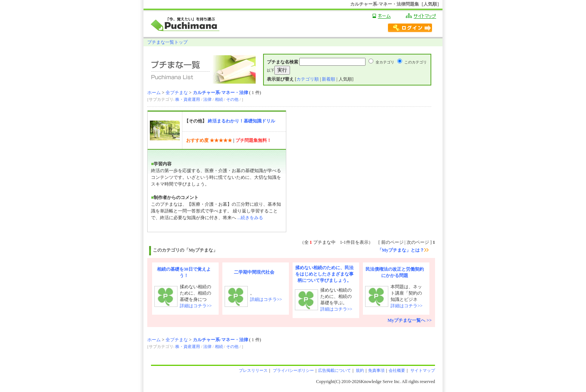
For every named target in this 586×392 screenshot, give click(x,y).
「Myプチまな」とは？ (403, 250)
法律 (207, 99)
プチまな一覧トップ (167, 42)
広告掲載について (334, 370)
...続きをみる (250, 218)
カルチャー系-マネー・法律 (220, 93)
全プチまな (177, 93)
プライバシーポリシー (293, 370)
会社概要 (397, 370)
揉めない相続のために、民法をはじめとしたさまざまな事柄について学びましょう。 (324, 274)
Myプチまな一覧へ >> (410, 320)
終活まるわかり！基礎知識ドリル (241, 121)
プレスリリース (253, 370)
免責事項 (376, 370)
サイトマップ (422, 370)
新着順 (329, 79)
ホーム (154, 93)
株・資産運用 (188, 99)
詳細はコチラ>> (196, 306)
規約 (360, 370)
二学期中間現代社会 (254, 272)
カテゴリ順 (308, 79)
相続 (219, 99)
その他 (232, 99)
